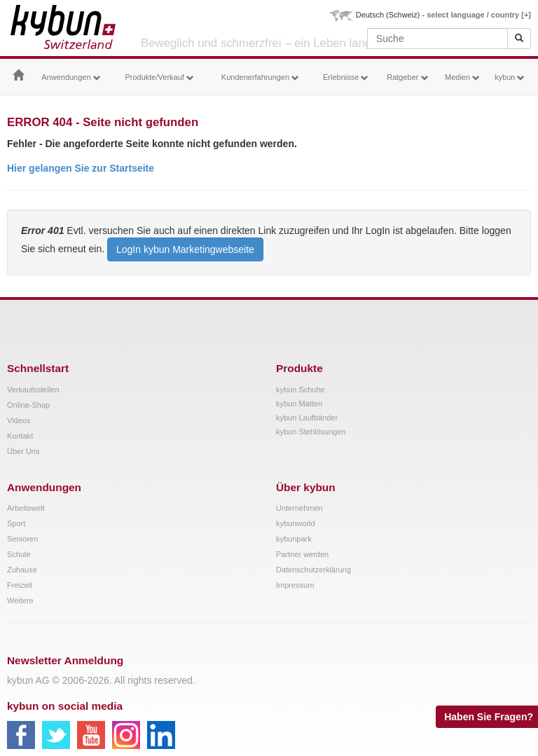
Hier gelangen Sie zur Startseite (81, 168)
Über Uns (23, 451)
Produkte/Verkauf (159, 77)
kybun (510, 77)
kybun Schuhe (301, 390)
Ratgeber (407, 77)
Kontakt (20, 436)
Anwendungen (71, 77)
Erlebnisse (346, 77)
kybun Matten (299, 404)
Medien (462, 77)
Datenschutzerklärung (313, 570)
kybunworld (296, 523)
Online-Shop (28, 405)
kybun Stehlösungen (311, 432)
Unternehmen (299, 508)
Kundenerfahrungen (260, 77)
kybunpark (294, 539)
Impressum (295, 585)
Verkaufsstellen (33, 390)
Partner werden (302, 554)
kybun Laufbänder (307, 418)
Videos (19, 420)
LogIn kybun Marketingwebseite (185, 249)
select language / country (479, 15)
